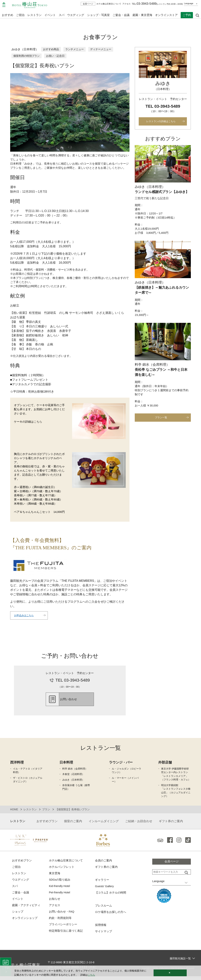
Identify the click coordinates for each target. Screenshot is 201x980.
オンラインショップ (25, 922)
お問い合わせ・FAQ (62, 915)
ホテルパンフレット (62, 870)
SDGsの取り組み (60, 883)
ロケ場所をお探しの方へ (111, 915)
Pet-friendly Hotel (60, 896)
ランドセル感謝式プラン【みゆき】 (162, 192)
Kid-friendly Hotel (60, 889)
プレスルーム (104, 909)
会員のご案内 (104, 863)
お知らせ (55, 902)
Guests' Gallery (105, 890)
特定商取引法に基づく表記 (66, 935)
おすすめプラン (47, 824)
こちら (38, 423)
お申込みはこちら (25, 618)
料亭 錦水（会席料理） (75, 772)
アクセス (126, 4)
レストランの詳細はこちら (161, 122)
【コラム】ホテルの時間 (111, 896)
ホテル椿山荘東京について (109, 4)
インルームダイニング (104, 824)
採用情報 (101, 929)
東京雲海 (55, 876)
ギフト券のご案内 (171, 824)
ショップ (18, 915)
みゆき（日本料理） (73, 783)
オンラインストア (166, 15)
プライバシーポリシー (63, 928)
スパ (15, 889)
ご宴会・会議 (121, 15)
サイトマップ (104, 935)
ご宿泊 (16, 870)
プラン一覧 (161, 420)
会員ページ (88, 4)
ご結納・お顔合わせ (139, 824)
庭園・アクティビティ (26, 909)
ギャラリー (102, 883)
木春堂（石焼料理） (73, 777)
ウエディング (76, 15)
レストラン (19, 876)
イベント (50, 15)
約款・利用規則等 (60, 922)
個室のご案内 (73, 824)
